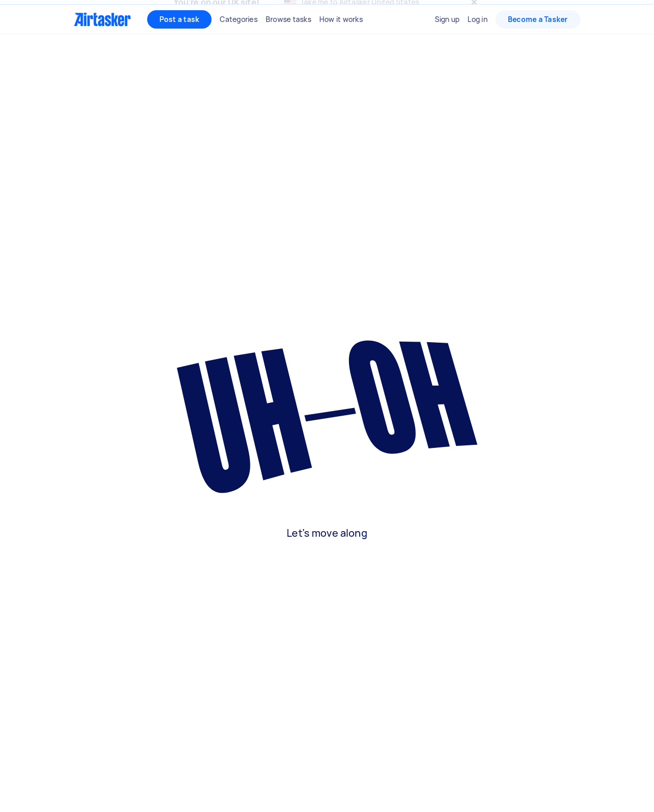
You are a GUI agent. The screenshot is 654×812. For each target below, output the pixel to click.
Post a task (180, 41)
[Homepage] (102, 41)
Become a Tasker (538, 41)
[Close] (474, 13)
